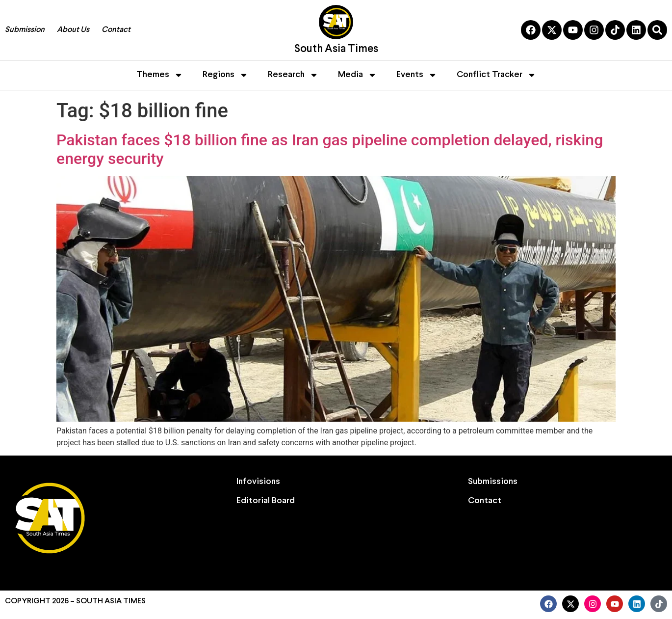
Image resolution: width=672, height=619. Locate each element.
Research (293, 75)
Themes (160, 75)
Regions (225, 75)
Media (357, 75)
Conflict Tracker (496, 75)
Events (417, 75)
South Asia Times (336, 49)
